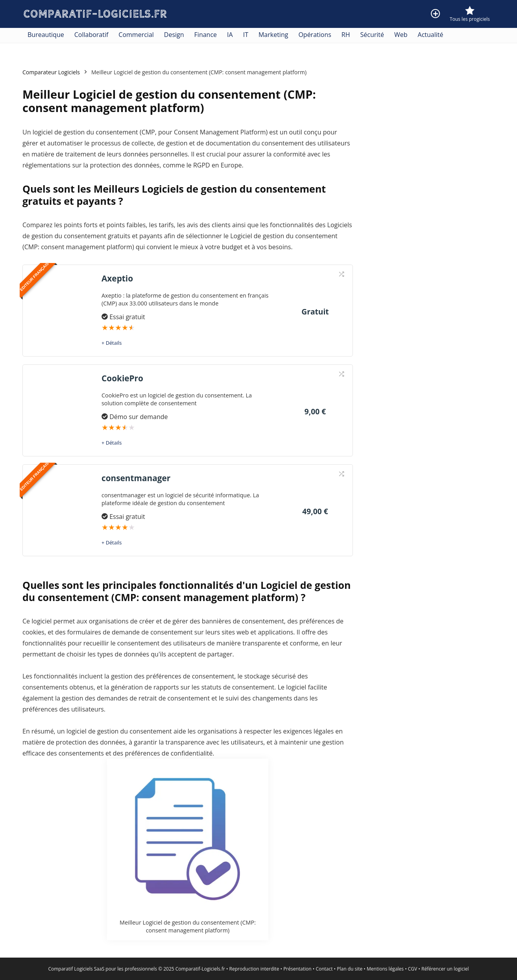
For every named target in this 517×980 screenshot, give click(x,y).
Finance (206, 35)
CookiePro (122, 378)
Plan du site (350, 969)
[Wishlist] (470, 11)
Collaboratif (91, 35)
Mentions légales (385, 969)
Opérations (315, 35)
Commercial (136, 35)
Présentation (297, 969)
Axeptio (117, 278)
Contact (324, 969)
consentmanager (136, 478)
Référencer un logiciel (445, 969)
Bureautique (46, 35)
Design (174, 35)
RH (346, 35)
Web (401, 35)
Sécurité (372, 35)
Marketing (273, 35)
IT (246, 35)
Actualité (431, 35)
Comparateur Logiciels (51, 72)
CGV (413, 969)
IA (230, 35)
